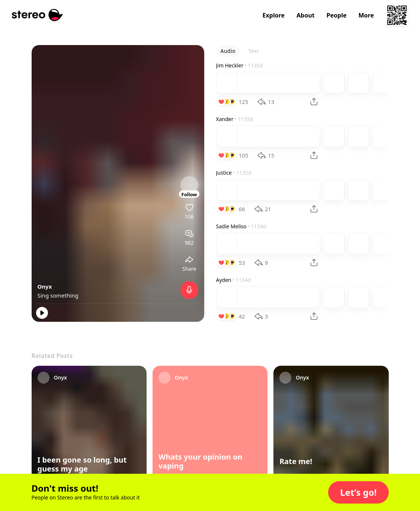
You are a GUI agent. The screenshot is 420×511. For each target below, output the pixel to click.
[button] (358, 492)
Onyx (45, 286)
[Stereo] (37, 15)
